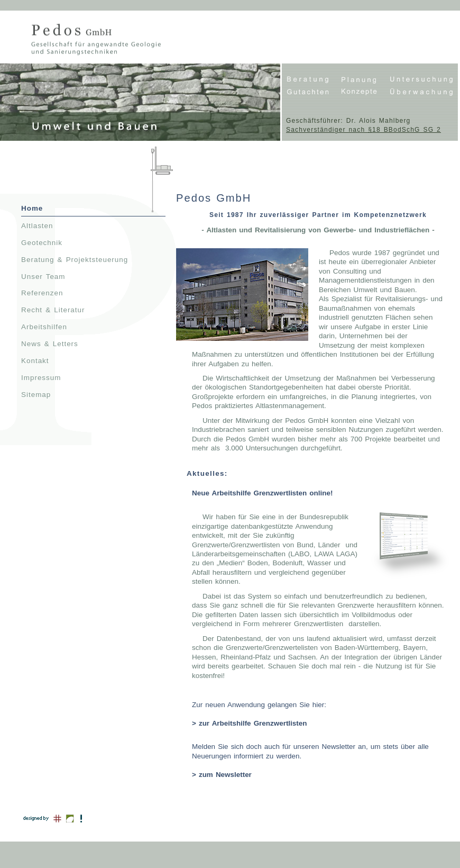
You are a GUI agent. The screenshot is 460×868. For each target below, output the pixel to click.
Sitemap (36, 395)
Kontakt (35, 361)
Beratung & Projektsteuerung (75, 260)
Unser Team (43, 277)
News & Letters (50, 344)
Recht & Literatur (53, 310)
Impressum (41, 378)
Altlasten (37, 226)
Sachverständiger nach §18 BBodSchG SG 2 (364, 130)
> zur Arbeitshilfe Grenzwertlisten (249, 723)
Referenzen (42, 293)
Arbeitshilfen (44, 327)
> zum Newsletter (222, 775)
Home (32, 208)
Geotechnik (42, 243)
